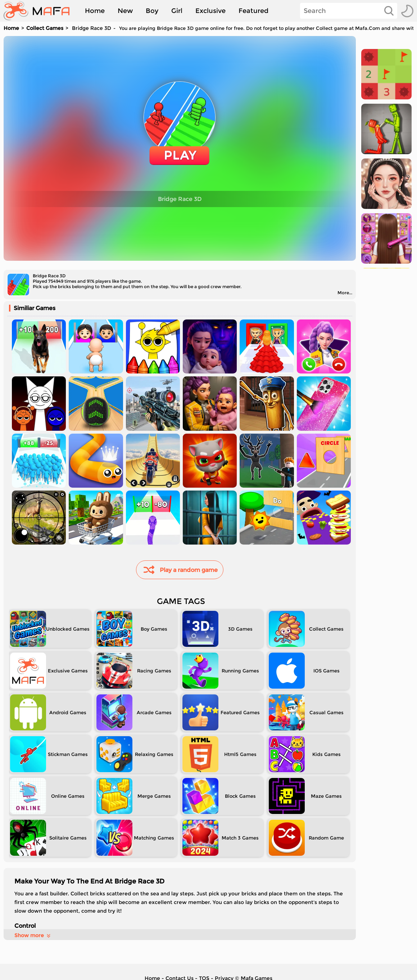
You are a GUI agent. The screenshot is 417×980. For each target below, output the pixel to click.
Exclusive (210, 11)
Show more (33, 935)
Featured (253, 11)
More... (345, 293)
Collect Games (45, 28)
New (125, 11)
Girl (177, 11)
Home (95, 11)
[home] (40, 11)
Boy (152, 11)
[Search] (349, 11)
